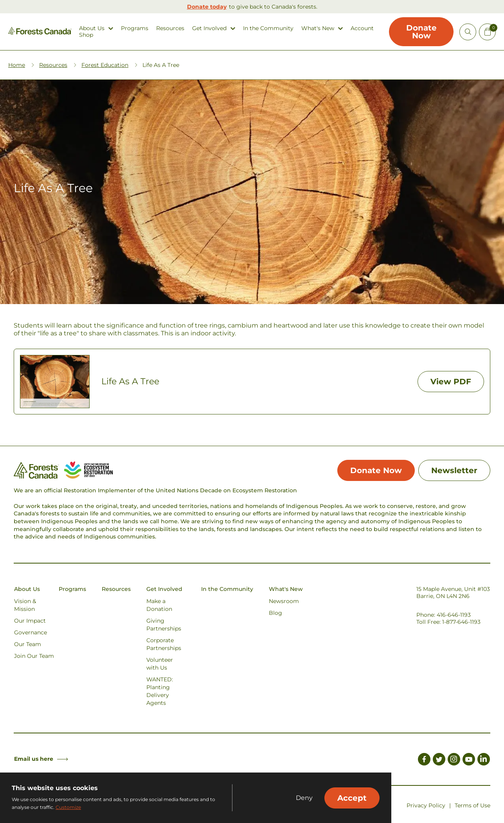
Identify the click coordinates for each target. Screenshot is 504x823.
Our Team (28, 644)
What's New (318, 28)
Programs (135, 28)
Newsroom (284, 601)
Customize (68, 807)
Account (362, 28)
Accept (352, 798)
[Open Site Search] (468, 32)
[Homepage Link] (40, 33)
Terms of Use (472, 805)
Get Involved (209, 28)
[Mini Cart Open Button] (487, 32)
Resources (170, 28)
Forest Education (105, 65)
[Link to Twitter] (439, 760)
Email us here (41, 759)
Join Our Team (34, 656)
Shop (86, 35)
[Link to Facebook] (424, 760)
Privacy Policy (426, 805)
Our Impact (30, 621)
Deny (304, 798)
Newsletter (454, 470)
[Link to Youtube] (469, 760)
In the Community (268, 28)
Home (17, 65)
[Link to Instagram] (454, 760)
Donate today (207, 7)
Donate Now (421, 32)
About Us (92, 28)
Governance (31, 632)
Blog (275, 613)
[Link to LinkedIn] (484, 760)
